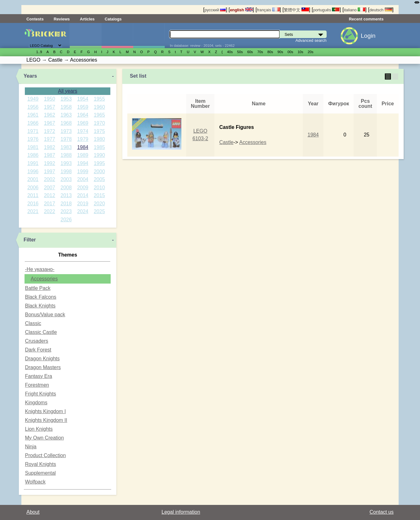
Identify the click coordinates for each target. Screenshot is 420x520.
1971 (33, 131)
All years (67, 91)
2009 (83, 188)
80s (270, 52)
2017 (50, 204)
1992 (50, 163)
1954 (83, 99)
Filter (30, 240)
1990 (99, 155)
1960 (99, 107)
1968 (66, 123)
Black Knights (40, 306)
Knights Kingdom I (45, 411)
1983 (66, 147)
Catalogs (113, 19)
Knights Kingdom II (46, 420)
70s (260, 52)
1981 (33, 147)
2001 (33, 179)
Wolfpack (35, 482)
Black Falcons (41, 297)
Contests (35, 19)
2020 (99, 204)
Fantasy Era (38, 376)
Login (368, 36)
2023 (66, 211)
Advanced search (311, 40)
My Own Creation (44, 438)
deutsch (381, 10)
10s (301, 52)
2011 (33, 195)
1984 (83, 147)
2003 (66, 179)
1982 (50, 147)
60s (250, 52)
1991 (33, 163)
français (268, 10)
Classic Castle (41, 332)
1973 (66, 131)
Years (30, 76)
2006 (33, 188)
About (33, 512)
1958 (66, 107)
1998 (66, 171)
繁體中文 (296, 10)
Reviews (62, 19)
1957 (50, 107)
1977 (50, 139)
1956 (33, 107)
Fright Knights (40, 394)
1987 (50, 155)
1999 (83, 171)
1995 (99, 163)
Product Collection (45, 455)
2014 (83, 195)
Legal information (181, 512)
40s (230, 52)
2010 (99, 188)
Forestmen (37, 385)
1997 (50, 171)
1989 (83, 155)
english (241, 10)
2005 (99, 179)
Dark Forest (38, 350)
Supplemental (40, 473)
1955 (99, 99)
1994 (83, 163)
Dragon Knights (42, 359)
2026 (66, 220)
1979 (83, 139)
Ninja (30, 447)
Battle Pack (38, 288)
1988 (66, 155)
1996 (33, 171)
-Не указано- (40, 269)
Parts (149, 36)
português (326, 10)
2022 (50, 211)
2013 (66, 195)
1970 (99, 123)
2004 (83, 179)
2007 (50, 188)
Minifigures (117, 36)
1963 (66, 115)
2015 (99, 195)
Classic (33, 323)
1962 (50, 115)
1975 (99, 131)
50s (240, 52)
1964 (83, 115)
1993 (66, 163)
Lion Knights (39, 429)
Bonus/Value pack (45, 315)
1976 (33, 139)
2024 (83, 211)
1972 (50, 131)
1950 (50, 99)
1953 (66, 99)
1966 (33, 123)
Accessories (44, 279)
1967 (50, 123)
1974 (83, 131)
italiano (355, 10)
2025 (99, 211)
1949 (33, 99)
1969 (83, 123)
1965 (99, 115)
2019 (83, 204)
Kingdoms (36, 403)
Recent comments (366, 19)
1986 (33, 155)
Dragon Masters (43, 367)
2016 (33, 204)
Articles (87, 19)
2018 (66, 204)
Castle (226, 142)
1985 (99, 147)
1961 (33, 115)
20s (311, 52)
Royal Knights (40, 464)
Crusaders (36, 341)
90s (280, 52)
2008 (66, 188)
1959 (83, 107)
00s (290, 52)
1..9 (39, 52)
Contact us (382, 512)
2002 (50, 179)
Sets (86, 36)
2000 (99, 171)
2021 (33, 211)
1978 (66, 139)
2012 (50, 195)
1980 (99, 139)
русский (215, 10)
